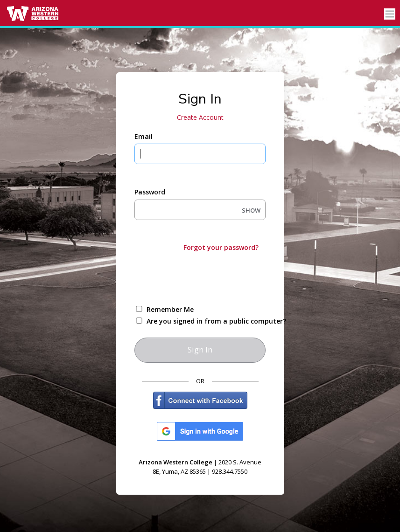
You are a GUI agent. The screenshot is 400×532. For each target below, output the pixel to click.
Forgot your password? (221, 247)
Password (150, 192)
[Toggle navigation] (390, 14)
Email (144, 136)
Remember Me (170, 309)
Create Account (200, 117)
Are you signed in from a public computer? (211, 321)
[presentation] (205, 277)
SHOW (251, 210)
